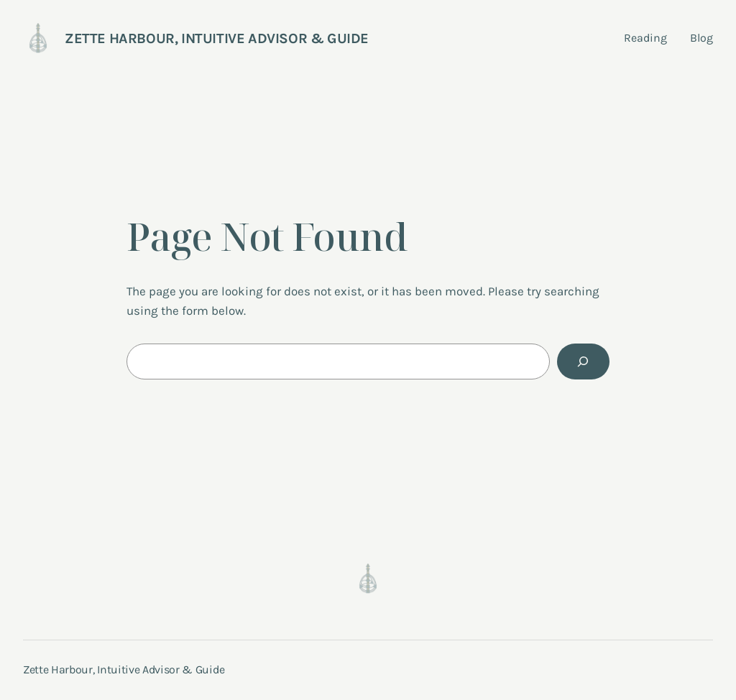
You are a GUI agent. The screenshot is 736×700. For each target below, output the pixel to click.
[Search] (583, 362)
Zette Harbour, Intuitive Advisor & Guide (217, 38)
